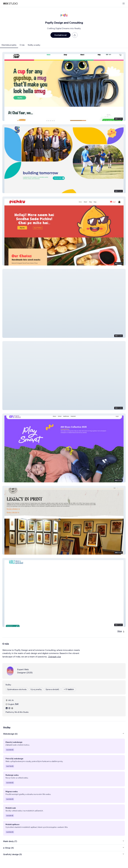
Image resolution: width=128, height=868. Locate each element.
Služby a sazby (34, 45)
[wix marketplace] (10, 4)
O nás (22, 45)
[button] (64, 86)
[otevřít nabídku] (124, 4)
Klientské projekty (9, 45)
